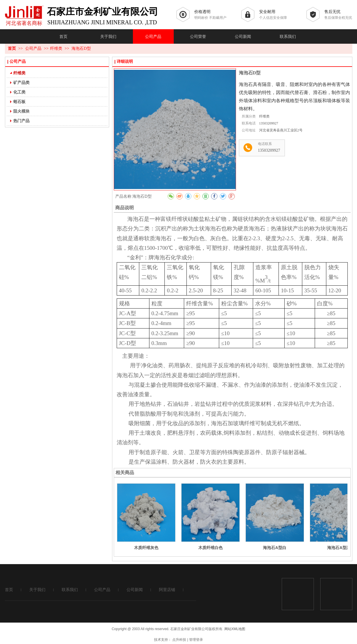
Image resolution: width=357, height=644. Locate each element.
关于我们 (37, 590)
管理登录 (196, 640)
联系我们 (70, 590)
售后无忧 (332, 12)
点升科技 (179, 640)
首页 (12, 48)
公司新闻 (135, 590)
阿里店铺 (167, 590)
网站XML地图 (235, 629)
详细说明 (125, 62)
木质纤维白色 (210, 548)
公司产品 (34, 48)
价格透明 (202, 12)
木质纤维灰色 (146, 548)
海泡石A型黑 (339, 548)
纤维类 (56, 48)
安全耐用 (267, 12)
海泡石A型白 (274, 548)
